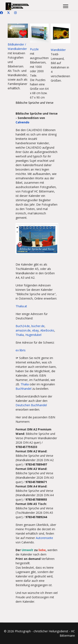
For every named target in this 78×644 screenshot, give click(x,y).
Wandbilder (58, 50)
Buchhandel (24, 389)
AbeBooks (47, 330)
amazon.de (23, 330)
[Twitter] (9, 13)
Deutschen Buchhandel (31, 405)
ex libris (21, 350)
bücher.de (38, 326)
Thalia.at (21, 306)
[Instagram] (15, 13)
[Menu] (66, 6)
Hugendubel (33, 335)
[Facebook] (1, 13)
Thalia (20, 335)
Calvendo (22, 122)
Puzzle (34, 49)
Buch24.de (23, 326)
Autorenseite (44, 538)
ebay (35, 330)
